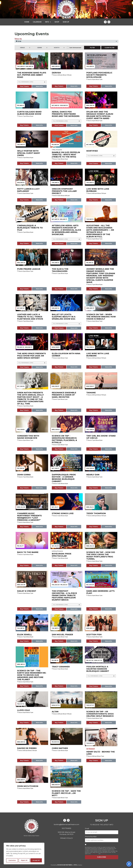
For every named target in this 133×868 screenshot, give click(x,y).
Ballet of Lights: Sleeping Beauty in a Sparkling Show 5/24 (64, 317)
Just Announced (75, 48)
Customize (12, 860)
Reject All (24, 860)
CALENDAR (37, 22)
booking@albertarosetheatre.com (66, 824)
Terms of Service (95, 854)
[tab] (32, 82)
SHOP (57, 22)
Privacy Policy (104, 854)
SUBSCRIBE (102, 857)
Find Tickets (24, 86)
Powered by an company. (67, 865)
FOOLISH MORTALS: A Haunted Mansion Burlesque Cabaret (98, 669)
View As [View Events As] (18, 39)
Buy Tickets (59, 86)
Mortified (92, 151)
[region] (24, 854)
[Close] (43, 844)
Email (87, 829)
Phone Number (91, 837)
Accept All (36, 860)
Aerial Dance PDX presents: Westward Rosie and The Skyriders (66, 114)
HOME (27, 22)
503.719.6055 (66, 828)
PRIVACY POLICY (66, 838)
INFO (48, 22)
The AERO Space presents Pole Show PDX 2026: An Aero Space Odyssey (31, 356)
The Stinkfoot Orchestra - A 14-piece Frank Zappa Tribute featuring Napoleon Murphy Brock (64, 595)
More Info (39, 86)
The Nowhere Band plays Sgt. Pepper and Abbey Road (32, 75)
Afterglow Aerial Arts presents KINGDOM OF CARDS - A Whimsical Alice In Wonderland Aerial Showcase (66, 230)
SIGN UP (66, 22)
